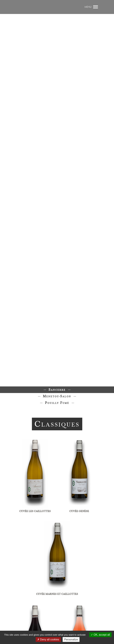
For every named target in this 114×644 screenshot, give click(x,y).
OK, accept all (100, 635)
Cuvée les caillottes (35, 511)
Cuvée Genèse (79, 511)
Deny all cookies (48, 639)
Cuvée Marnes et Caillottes (57, 594)
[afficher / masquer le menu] (92, 7)
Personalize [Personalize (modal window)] (71, 639)
